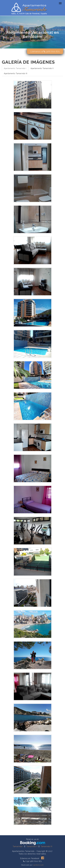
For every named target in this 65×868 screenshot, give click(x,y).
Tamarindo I (18, 846)
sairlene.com (38, 865)
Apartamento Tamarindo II (42, 68)
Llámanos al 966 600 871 (45, 51)
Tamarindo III (46, 846)
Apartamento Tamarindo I (15, 68)
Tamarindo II (32, 846)
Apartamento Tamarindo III (16, 73)
